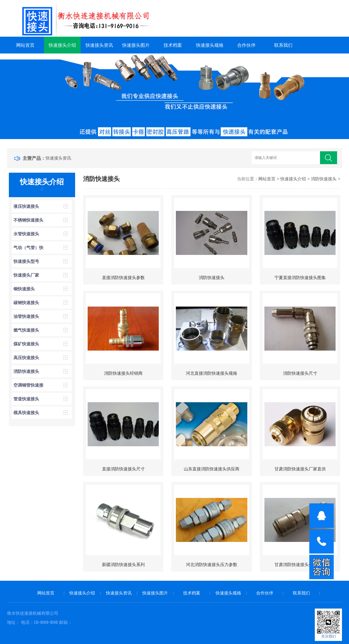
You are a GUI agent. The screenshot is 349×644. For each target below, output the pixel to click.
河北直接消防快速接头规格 (212, 373)
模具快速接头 (26, 413)
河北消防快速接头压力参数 (212, 565)
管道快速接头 (26, 399)
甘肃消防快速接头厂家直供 (300, 469)
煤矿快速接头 (26, 344)
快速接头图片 (136, 45)
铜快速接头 (24, 289)
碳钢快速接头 (26, 303)
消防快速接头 (26, 371)
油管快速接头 (26, 316)
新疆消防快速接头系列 (123, 565)
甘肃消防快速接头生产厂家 (300, 565)
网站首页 (25, 45)
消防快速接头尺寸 (300, 373)
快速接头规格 (210, 45)
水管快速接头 (26, 234)
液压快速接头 (26, 206)
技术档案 (173, 45)
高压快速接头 (26, 358)
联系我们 (283, 45)
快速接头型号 (26, 261)
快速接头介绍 (62, 45)
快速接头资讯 (99, 45)
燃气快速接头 (26, 330)
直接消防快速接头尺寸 (123, 469)
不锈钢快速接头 (28, 220)
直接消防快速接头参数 (123, 278)
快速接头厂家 (26, 275)
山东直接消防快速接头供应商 (212, 469)
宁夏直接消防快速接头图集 (300, 278)
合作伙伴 (246, 45)
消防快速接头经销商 (123, 373)
